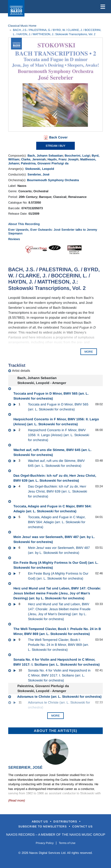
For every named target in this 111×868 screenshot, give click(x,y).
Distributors (66, 822)
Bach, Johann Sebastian (45, 156)
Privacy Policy (45, 843)
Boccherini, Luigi (77, 156)
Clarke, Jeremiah (33, 159)
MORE (89, 352)
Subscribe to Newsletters (43, 826)
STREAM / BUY (55, 146)
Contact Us (82, 826)
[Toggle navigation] (102, 7)
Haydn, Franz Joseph (63, 159)
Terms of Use (67, 843)
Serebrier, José (38, 174)
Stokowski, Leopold (40, 169)
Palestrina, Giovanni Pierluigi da (45, 163)
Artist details (21, 371)
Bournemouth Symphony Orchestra (53, 180)
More (55, 716)
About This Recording (24, 224)
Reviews (14, 239)
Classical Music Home (22, 26)
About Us (40, 822)
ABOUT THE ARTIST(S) (55, 731)
